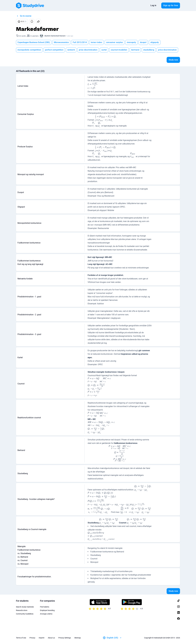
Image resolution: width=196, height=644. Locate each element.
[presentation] (93, 86)
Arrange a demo (46, 614)
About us (51, 638)
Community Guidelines (25, 614)
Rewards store (22, 610)
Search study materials (25, 607)
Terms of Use (21, 638)
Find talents (45, 607)
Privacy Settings (65, 638)
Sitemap (78, 638)
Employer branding (47, 610)
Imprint (42, 638)
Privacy (32, 638)
